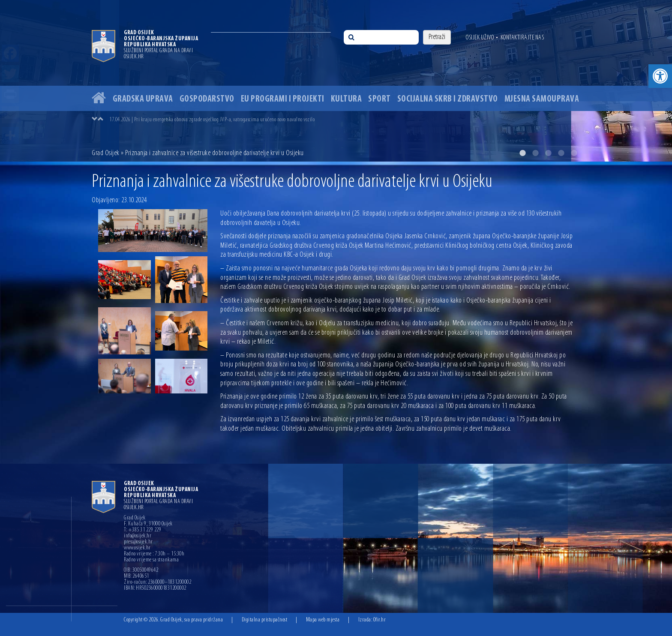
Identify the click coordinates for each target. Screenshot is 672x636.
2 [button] (535, 153)
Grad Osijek (106, 153)
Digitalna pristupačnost (265, 620)
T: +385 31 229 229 (142, 530)
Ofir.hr (380, 620)
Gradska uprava (143, 99)
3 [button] (548, 153)
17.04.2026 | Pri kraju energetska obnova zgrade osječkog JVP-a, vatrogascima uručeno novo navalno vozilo (212, 120)
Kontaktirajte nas (522, 38)
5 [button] (574, 153)
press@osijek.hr (138, 542)
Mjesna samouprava (542, 99)
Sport (379, 99)
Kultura (346, 99)
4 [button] (561, 153)
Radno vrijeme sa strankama (151, 560)
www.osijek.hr (137, 548)
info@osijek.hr (138, 536)
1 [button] (522, 153)
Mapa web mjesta (323, 620)
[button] (660, 76)
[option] (336, 81)
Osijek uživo (480, 38)
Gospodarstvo (207, 99)
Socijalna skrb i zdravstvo (448, 99)
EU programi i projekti (283, 99)
